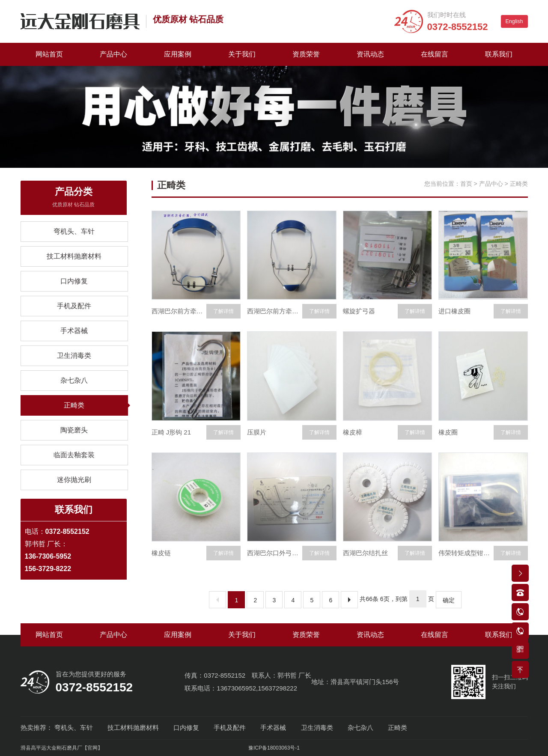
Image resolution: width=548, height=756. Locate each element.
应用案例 (178, 54)
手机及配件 (74, 306)
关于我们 (242, 54)
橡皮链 (161, 553)
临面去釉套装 (74, 455)
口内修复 (74, 281)
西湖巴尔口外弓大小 (275, 553)
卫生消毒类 (74, 356)
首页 (466, 184)
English (514, 21)
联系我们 (499, 54)
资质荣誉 (306, 54)
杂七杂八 (74, 380)
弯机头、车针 (74, 231)
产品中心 (113, 54)
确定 (449, 600)
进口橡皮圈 (454, 311)
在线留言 (435, 54)
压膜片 (257, 432)
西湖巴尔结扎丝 (365, 553)
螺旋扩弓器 (359, 311)
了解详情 (223, 311)
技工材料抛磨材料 (74, 256)
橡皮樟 (353, 432)
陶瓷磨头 (74, 430)
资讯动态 (370, 54)
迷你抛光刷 (74, 480)
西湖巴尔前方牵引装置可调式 (275, 311)
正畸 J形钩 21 (171, 432)
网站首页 (49, 54)
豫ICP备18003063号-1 (274, 748)
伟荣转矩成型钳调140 (466, 553)
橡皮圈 (448, 432)
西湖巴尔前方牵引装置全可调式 (179, 311)
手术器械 (74, 331)
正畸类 (74, 405)
